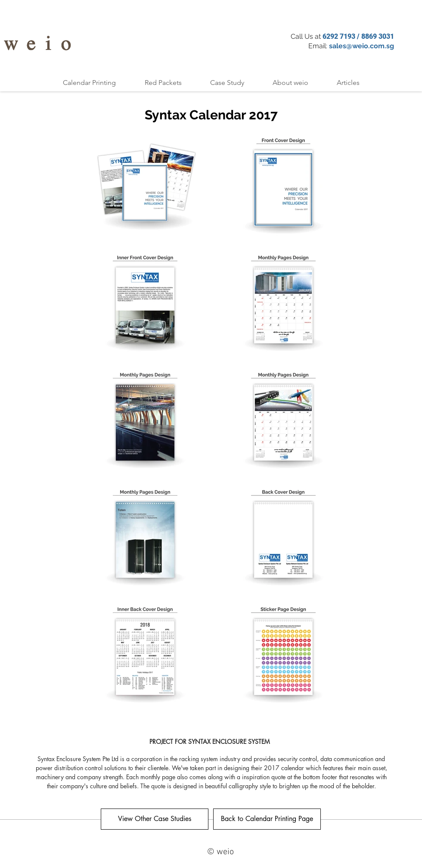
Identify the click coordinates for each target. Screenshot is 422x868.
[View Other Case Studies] (155, 819)
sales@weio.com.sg (361, 46)
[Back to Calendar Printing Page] (267, 819)
